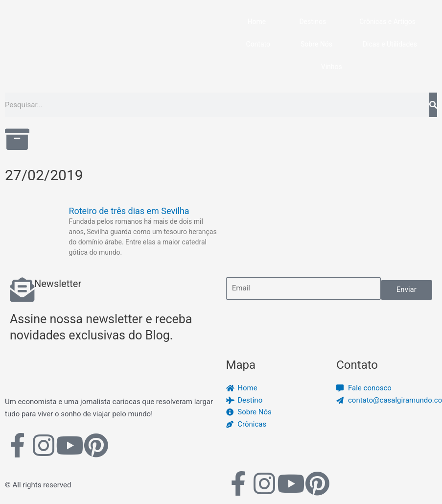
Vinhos (332, 67)
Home (257, 22)
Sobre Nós (316, 44)
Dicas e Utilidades (390, 44)
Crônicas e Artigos (387, 22)
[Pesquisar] (433, 105)
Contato (258, 44)
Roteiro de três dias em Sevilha (129, 211)
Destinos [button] (313, 22)
